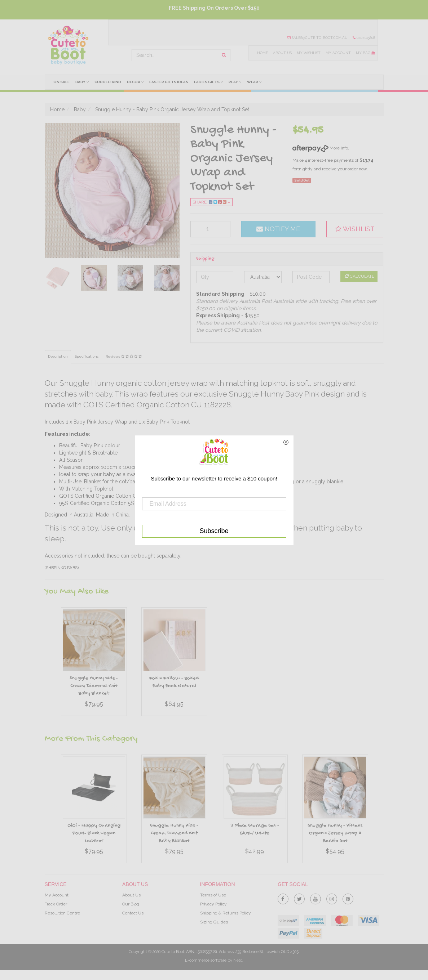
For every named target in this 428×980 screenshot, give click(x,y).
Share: (211, 202)
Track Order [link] (56, 904)
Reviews (125, 357)
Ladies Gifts (209, 82)
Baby (82, 82)
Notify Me (278, 229)
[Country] (263, 277)
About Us (282, 53)
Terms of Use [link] (213, 895)
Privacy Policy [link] (213, 904)
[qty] (210, 229)
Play (236, 82)
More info (320, 148)
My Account (338, 53)
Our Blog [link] (131, 904)
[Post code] (311, 277)
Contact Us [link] (133, 913)
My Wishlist (308, 53)
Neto (238, 960)
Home (262, 53)
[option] (94, 663)
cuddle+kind (108, 82)
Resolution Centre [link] (62, 913)
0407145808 (364, 38)
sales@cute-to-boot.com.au (317, 38)
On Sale (61, 82)
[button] (355, 229)
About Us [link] (131, 895)
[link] (283, 898)
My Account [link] (57, 895)
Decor (136, 82)
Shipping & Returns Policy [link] (226, 913)
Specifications (87, 357)
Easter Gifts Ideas (169, 82)
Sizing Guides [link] (214, 922)
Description (58, 357)
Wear (255, 82)
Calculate (360, 276)
